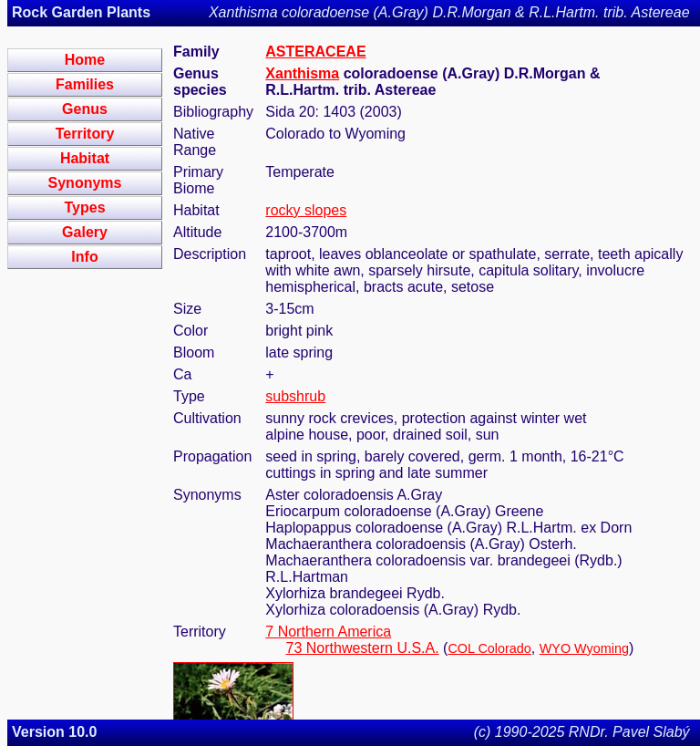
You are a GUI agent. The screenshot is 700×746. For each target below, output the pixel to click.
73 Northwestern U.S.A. (363, 648)
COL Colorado (489, 648)
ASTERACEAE (315, 52)
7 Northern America (328, 632)
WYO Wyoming (584, 648)
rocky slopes (306, 210)
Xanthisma (302, 73)
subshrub (295, 396)
